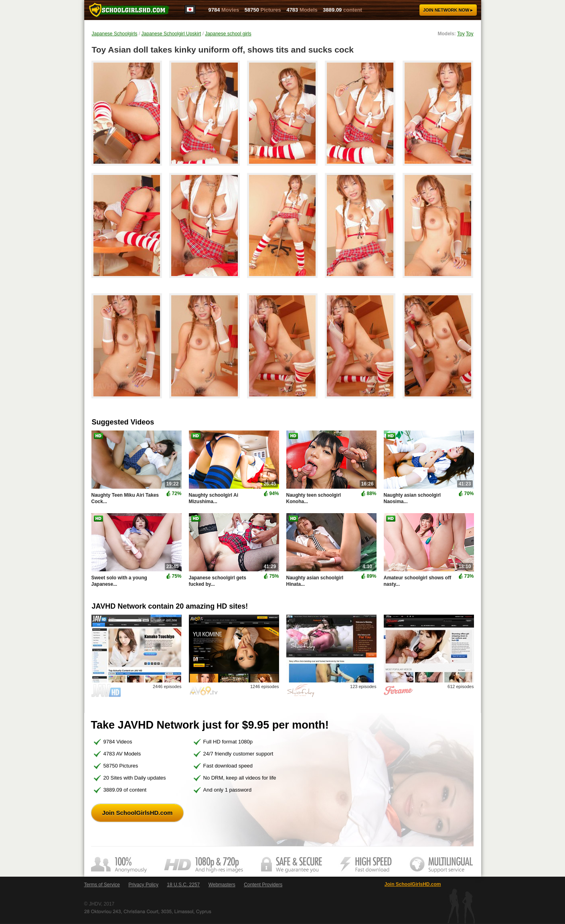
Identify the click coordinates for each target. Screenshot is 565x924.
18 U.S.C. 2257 (183, 885)
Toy (461, 34)
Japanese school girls (228, 34)
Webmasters (222, 885)
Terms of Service (102, 885)
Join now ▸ (448, 10)
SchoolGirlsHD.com (129, 10)
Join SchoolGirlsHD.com (138, 813)
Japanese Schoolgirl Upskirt (171, 34)
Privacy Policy (143, 885)
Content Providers (263, 885)
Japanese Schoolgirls (115, 34)
